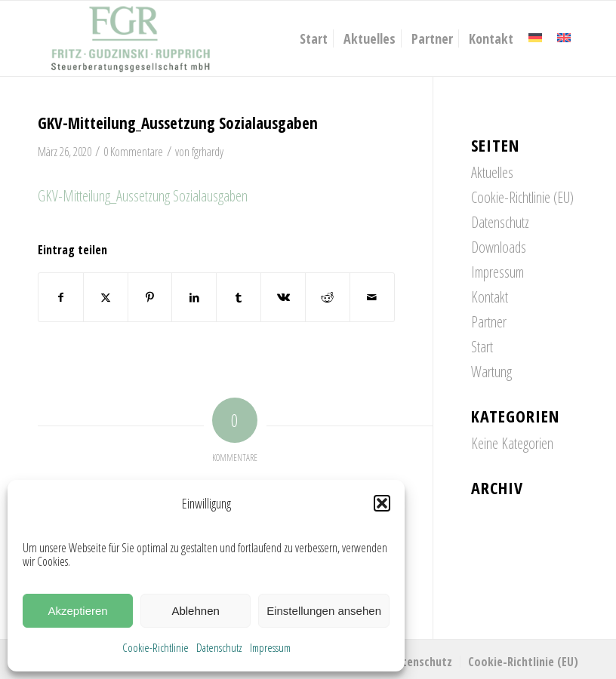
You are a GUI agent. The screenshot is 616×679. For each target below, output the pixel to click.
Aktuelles (492, 172)
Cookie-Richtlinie (156, 647)
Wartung (491, 372)
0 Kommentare (133, 152)
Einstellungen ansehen (324, 611)
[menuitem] (314, 38)
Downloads (499, 247)
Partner (489, 322)
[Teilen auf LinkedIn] (194, 297)
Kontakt (490, 297)
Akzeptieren (77, 611)
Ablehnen (195, 611)
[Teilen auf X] (106, 297)
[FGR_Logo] (131, 38)
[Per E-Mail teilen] (372, 297)
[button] (382, 503)
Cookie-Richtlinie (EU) (522, 197)
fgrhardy (208, 152)
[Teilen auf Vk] (283, 297)
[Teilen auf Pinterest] (150, 297)
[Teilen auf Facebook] (61, 297)
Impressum (270, 647)
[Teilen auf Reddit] (328, 297)
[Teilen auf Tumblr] (239, 297)
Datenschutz (219, 647)
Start (482, 347)
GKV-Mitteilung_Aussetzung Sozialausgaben (143, 196)
